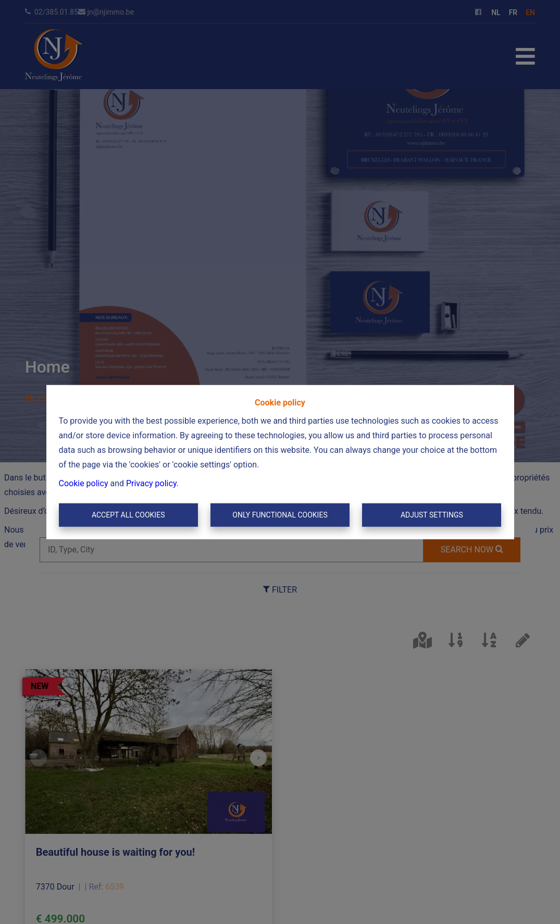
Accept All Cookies (128, 515)
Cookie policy (84, 483)
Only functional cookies (280, 515)
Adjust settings (432, 515)
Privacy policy (151, 483)
